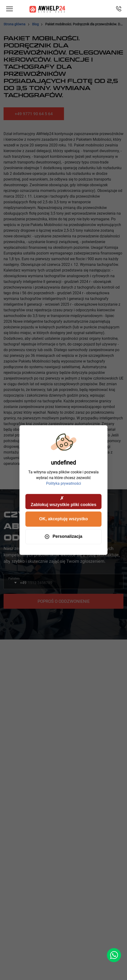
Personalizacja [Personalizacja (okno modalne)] (63, 537)
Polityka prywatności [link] (63, 483)
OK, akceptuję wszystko (63, 519)
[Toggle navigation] (10, 9)
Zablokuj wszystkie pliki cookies (63, 501)
